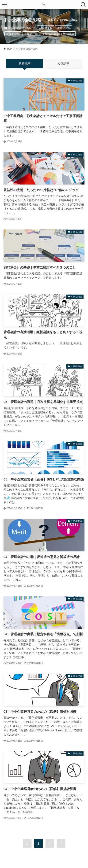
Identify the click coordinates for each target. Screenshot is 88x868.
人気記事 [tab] (63, 64)
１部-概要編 (46, 28)
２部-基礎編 (64, 28)
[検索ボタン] (83, 5)
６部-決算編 (67, 34)
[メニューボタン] (5, 5)
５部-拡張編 (49, 34)
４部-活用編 (31, 34)
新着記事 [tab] (25, 64)
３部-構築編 (13, 34)
